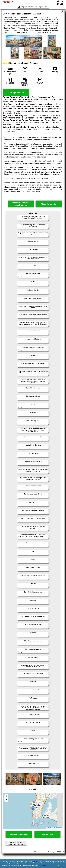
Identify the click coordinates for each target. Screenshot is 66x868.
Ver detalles (47, 835)
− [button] (6, 800)
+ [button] (6, 796)
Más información (49, 204)
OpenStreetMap (58, 828)
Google (36, 861)
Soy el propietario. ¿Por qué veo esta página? (16, 843)
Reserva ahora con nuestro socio (21, 204)
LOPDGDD (42, 865)
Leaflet (49, 828)
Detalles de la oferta (19, 835)
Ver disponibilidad (16, 93)
